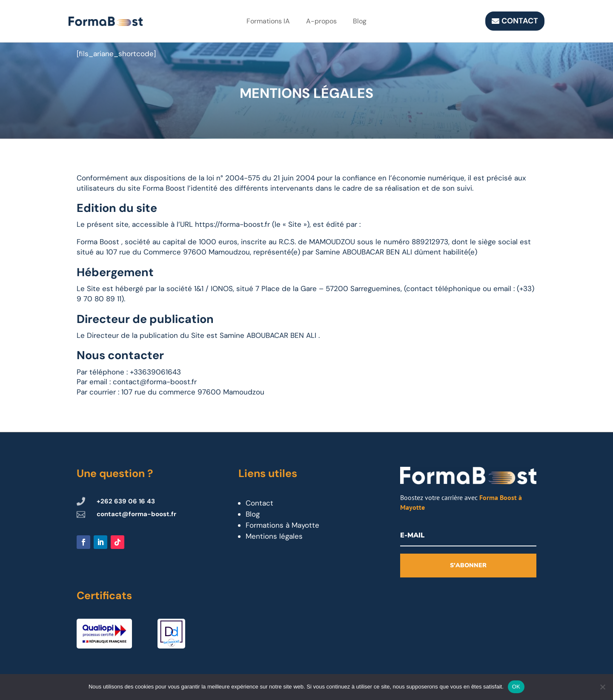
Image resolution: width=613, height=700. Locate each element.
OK (516, 687)
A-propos (321, 21)
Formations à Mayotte (282, 525)
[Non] (602, 687)
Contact (520, 21)
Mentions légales (274, 536)
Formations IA (268, 21)
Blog (360, 21)
